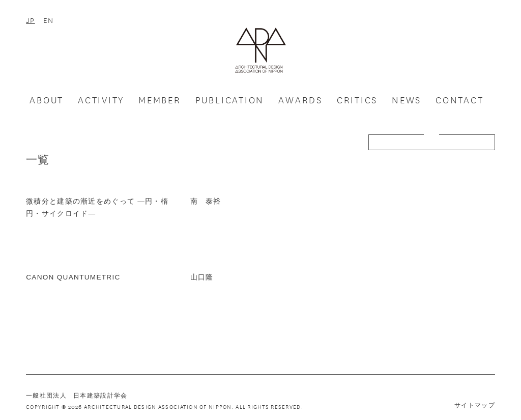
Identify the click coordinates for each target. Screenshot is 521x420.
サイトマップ (475, 405)
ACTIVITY (101, 100)
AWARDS (300, 100)
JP (31, 20)
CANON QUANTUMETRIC (73, 277)
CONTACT (459, 100)
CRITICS (357, 100)
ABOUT (47, 100)
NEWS (407, 100)
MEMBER (160, 100)
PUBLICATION (230, 100)
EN (49, 20)
